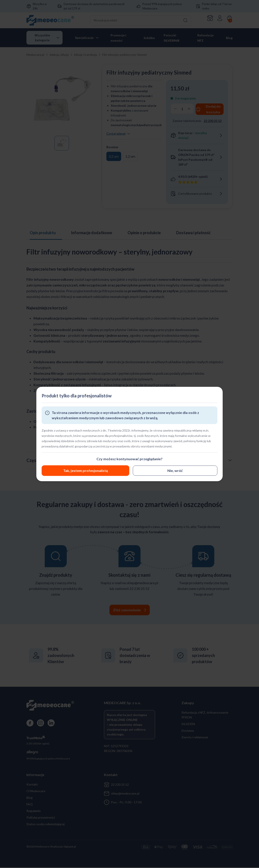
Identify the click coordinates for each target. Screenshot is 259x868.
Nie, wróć (84, 470)
